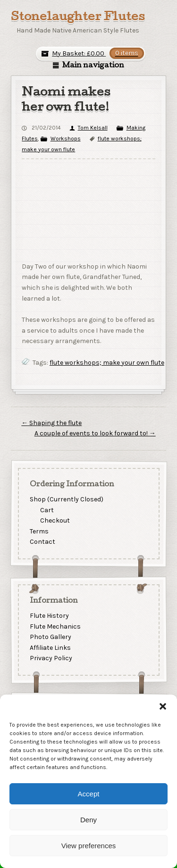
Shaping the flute (51, 423)
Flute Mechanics (55, 626)
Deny (88, 820)
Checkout (55, 521)
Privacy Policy (51, 658)
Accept (89, 794)
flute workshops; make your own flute (107, 363)
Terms (39, 531)
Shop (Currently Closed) (66, 499)
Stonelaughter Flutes (78, 18)
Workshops (66, 139)
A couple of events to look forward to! (95, 433)
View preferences (89, 846)
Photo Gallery (50, 637)
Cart (47, 510)
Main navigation (93, 66)
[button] (163, 706)
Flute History (49, 616)
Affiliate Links (50, 648)
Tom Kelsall (93, 128)
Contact (42, 542)
